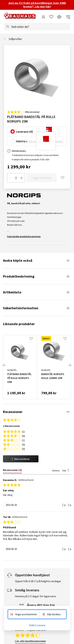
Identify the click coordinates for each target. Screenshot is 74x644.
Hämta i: (22, 141)
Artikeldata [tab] (12, 292)
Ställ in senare (37, 625)
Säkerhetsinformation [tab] (21, 308)
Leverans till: (25, 132)
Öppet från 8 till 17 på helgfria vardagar (38, 444)
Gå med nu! (49, 573)
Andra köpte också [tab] (18, 260)
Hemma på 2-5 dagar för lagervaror (36, 459)
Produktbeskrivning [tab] (19, 276)
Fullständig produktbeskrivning (24, 236)
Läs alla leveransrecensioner (33, 528)
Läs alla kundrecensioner (30, 504)
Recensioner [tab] (13, 412)
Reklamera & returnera (40, 474)
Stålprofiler (15, 39)
